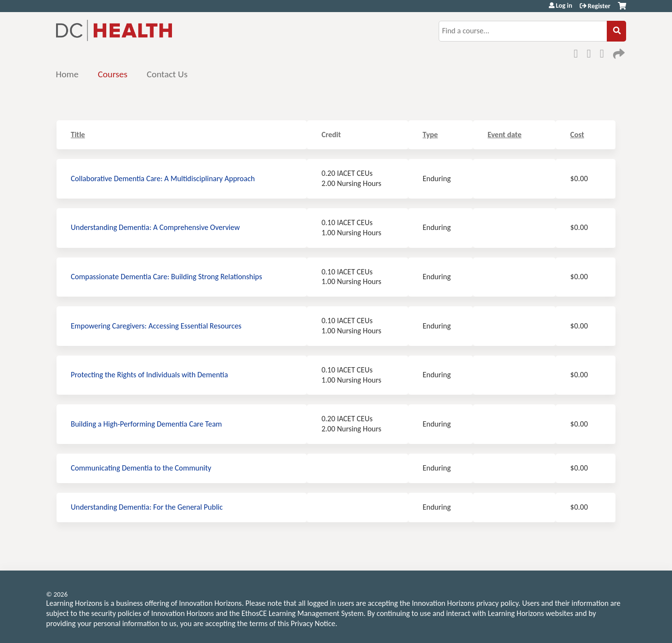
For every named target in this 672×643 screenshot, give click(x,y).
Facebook (579, 52)
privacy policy (497, 603)
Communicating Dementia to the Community (141, 468)
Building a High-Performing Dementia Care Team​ (147, 424)
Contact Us (167, 74)
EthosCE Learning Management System (303, 613)
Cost (577, 135)
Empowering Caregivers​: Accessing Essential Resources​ (156, 326)
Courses (112, 74)
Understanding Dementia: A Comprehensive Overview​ (156, 227)
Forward (618, 52)
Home (67, 74)
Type (430, 135)
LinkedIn (605, 52)
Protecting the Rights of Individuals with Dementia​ (150, 375)
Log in (564, 6)
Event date (504, 135)
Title (78, 135)
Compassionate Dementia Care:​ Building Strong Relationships (167, 277)
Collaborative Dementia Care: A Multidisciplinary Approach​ (163, 179)
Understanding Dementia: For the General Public (147, 507)
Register (599, 6)
